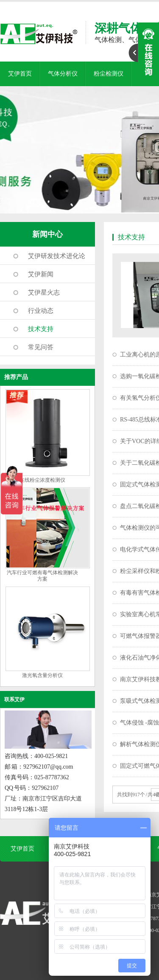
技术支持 (41, 329)
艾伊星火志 (44, 292)
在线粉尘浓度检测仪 (42, 480)
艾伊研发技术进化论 (57, 256)
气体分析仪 (63, 74)
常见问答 (41, 347)
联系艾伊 (14, 699)
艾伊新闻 (41, 274)
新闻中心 (47, 234)
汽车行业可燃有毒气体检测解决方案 (42, 576)
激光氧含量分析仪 (42, 675)
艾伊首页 (20, 74)
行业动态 (41, 311)
